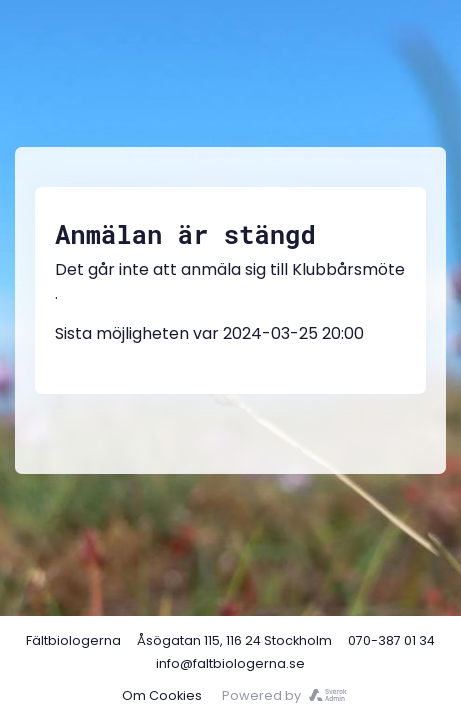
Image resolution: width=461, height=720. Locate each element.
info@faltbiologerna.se (230, 663)
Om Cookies (162, 695)
